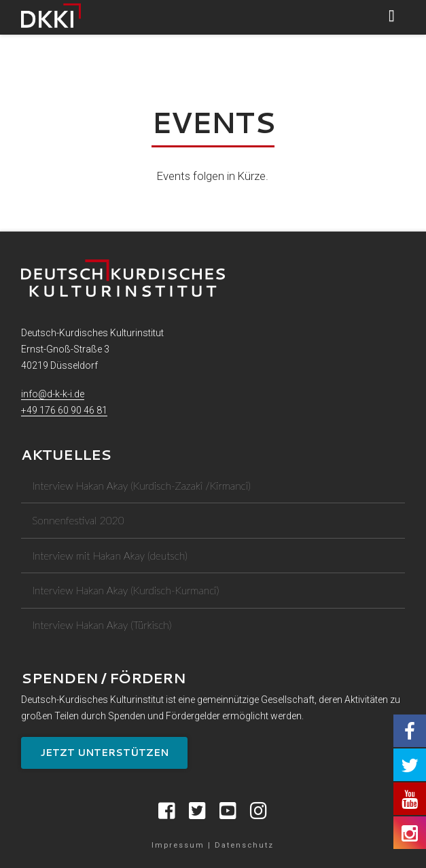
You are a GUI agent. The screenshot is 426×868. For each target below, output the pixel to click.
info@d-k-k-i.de (53, 394)
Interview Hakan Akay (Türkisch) (102, 625)
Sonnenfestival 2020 (78, 520)
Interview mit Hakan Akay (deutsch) (110, 556)
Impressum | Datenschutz (213, 845)
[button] (392, 16)
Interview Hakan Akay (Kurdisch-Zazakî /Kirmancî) (141, 486)
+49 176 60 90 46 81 (64, 410)
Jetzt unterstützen (104, 753)
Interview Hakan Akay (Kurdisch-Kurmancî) (125, 590)
